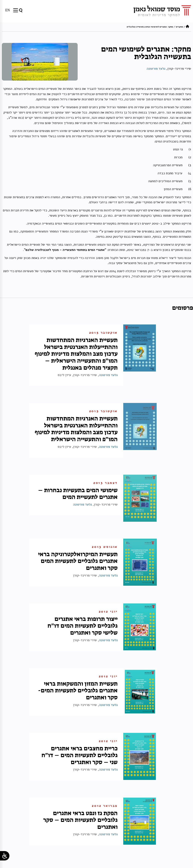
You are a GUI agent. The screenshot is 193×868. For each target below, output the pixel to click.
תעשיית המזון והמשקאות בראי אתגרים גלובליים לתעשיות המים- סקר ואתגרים (78, 690)
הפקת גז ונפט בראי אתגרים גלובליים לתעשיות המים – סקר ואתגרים (80, 820)
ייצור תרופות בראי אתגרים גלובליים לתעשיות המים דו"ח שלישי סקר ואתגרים (83, 626)
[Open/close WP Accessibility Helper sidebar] (5, 856)
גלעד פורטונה (156, 69)
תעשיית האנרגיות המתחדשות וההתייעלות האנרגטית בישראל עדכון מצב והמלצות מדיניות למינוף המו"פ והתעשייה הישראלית (76, 429)
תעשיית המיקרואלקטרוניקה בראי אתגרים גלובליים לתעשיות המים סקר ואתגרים (78, 561)
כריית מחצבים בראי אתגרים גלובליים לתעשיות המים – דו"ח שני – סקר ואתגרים (80, 755)
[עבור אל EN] (8, 10)
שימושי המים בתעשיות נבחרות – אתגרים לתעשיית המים (78, 494)
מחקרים (180, 27)
